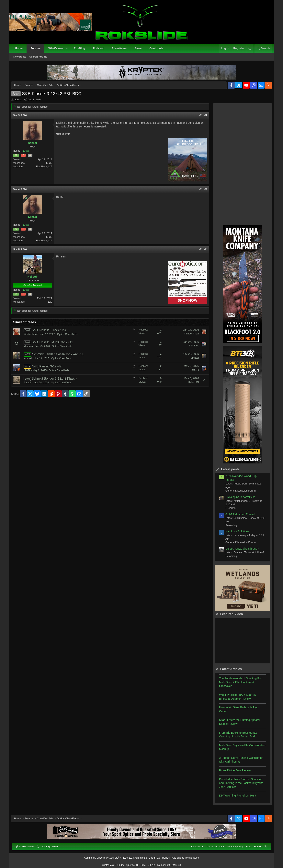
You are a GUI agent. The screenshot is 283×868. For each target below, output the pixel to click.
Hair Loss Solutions (234, 534)
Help (247, 845)
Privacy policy (233, 845)
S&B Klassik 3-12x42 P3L (52, 333)
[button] (69, 50)
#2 (203, 192)
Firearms (227, 511)
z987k (30, 373)
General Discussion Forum (238, 494)
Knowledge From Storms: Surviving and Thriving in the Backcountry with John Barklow (238, 786)
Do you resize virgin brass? (239, 552)
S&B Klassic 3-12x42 (50, 369)
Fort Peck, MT (47, 169)
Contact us (195, 845)
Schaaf (21, 102)
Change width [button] (52, 845)
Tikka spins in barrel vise (238, 500)
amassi (31, 361)
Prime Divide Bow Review (232, 773)
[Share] (197, 118)
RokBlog (81, 50)
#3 (203, 252)
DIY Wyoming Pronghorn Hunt (235, 798)
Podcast (100, 50)
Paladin (31, 385)
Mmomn (31, 349)
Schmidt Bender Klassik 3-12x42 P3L (61, 357)
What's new (58, 50)
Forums (37, 50)
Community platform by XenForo (116, 856)
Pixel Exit (165, 856)
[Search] (261, 50)
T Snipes (191, 348)
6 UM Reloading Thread (237, 517)
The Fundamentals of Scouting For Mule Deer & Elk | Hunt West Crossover (237, 685)
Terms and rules (213, 845)
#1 (203, 118)
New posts (22, 59)
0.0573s (151, 863)
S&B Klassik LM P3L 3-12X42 (55, 345)
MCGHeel (190, 385)
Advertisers (121, 50)
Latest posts (227, 472)
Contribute (158, 50)
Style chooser (27, 845)
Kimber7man (34, 337)
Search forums (40, 59)
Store (140, 50)
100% (29, 154)
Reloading (228, 528)
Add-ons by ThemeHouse (186, 856)
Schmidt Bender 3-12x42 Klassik (57, 381)
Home (21, 50)
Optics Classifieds (70, 337)
